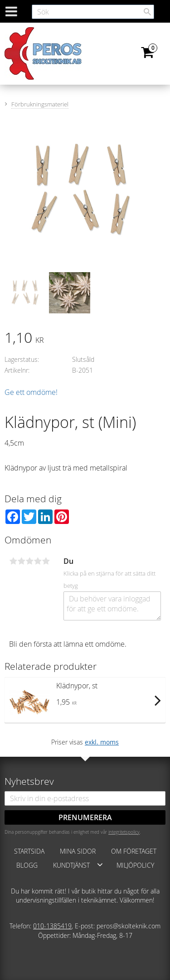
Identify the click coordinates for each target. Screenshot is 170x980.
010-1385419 (52, 926)
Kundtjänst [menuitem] (71, 865)
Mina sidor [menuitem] (78, 851)
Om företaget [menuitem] (134, 851)
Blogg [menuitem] (27, 865)
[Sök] (147, 12)
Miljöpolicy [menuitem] (135, 865)
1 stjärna (13, 561)
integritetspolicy (124, 832)
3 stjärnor (29, 561)
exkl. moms (102, 742)
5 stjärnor (46, 561)
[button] (100, 865)
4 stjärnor (38, 561)
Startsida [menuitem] (29, 851)
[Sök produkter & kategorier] (93, 12)
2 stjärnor (21, 561)
